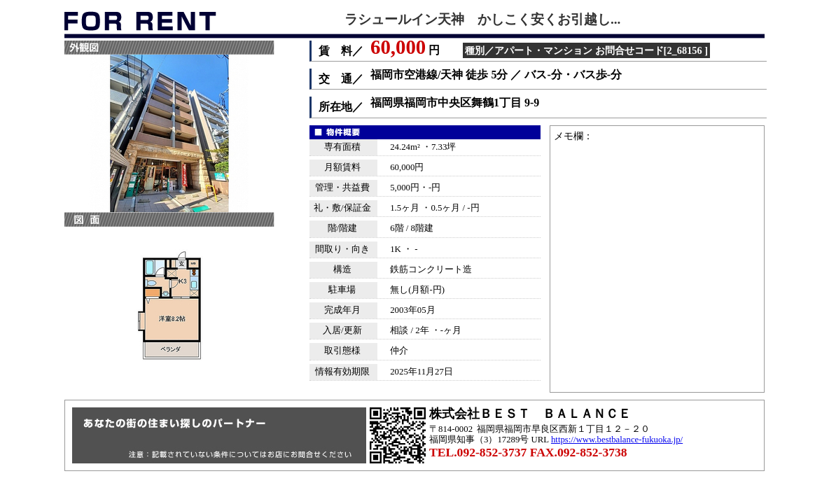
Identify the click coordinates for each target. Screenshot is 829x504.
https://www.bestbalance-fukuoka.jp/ (617, 440)
